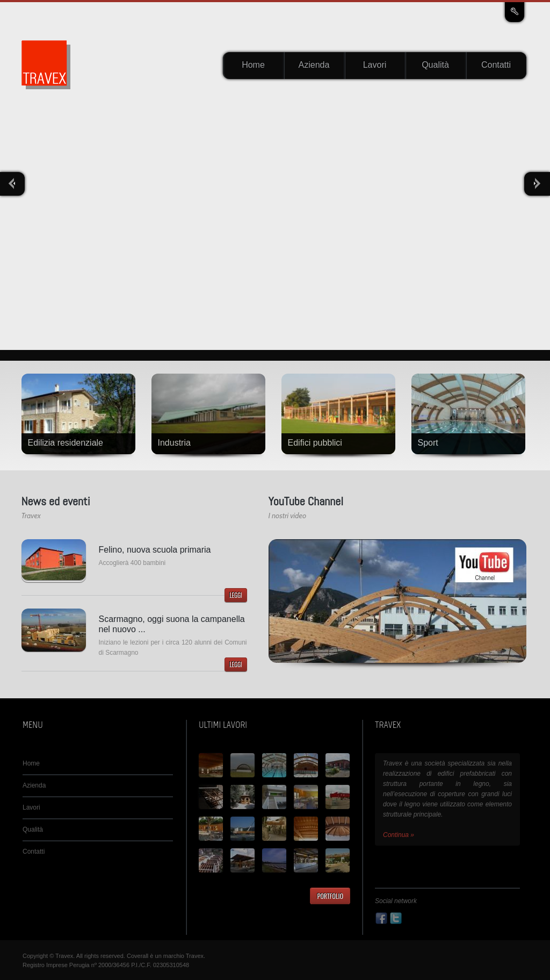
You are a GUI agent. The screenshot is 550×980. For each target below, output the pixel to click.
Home (253, 65)
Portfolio (330, 896)
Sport (428, 443)
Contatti (496, 65)
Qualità (435, 65)
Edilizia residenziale (66, 443)
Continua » (399, 835)
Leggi (236, 595)
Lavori (375, 65)
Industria (174, 443)
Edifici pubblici (315, 443)
